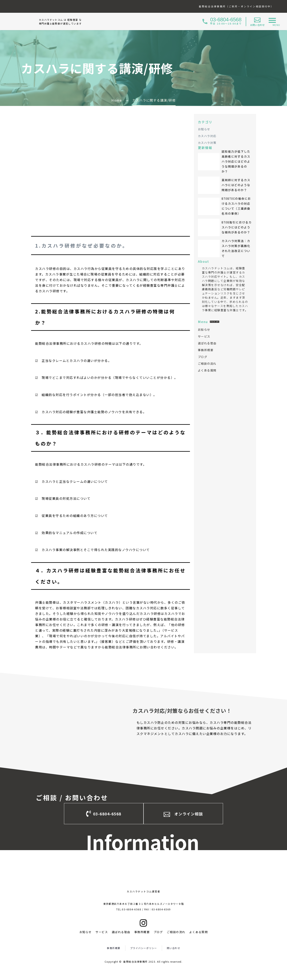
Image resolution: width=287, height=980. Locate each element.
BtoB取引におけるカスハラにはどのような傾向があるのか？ (237, 227)
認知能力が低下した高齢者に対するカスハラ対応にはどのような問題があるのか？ (236, 162)
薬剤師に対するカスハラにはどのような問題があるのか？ (236, 185)
